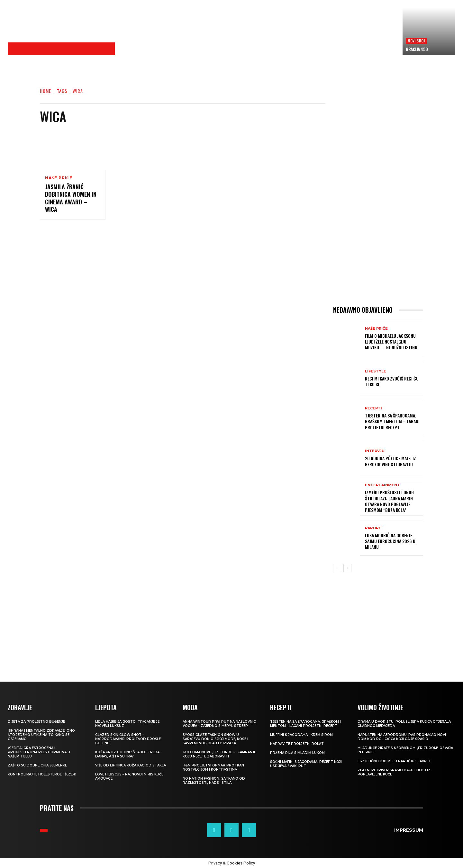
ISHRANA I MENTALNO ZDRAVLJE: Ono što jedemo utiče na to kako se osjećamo (41, 735)
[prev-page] (337, 568)
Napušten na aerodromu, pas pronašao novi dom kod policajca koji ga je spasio (402, 737)
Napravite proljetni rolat (297, 744)
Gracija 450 (417, 49)
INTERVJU (375, 451)
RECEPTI (373, 408)
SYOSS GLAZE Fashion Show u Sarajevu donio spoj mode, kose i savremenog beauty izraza (215, 739)
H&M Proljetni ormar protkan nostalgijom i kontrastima (213, 767)
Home (45, 91)
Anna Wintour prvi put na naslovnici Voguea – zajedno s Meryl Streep (220, 724)
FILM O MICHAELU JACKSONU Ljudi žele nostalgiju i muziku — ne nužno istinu (391, 341)
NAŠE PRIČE (59, 178)
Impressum (409, 830)
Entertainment (382, 485)
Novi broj (416, 41)
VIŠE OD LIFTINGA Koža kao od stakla (131, 765)
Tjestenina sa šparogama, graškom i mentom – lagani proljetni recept (392, 421)
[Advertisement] (259, 39)
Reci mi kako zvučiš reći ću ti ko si (392, 381)
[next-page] (347, 568)
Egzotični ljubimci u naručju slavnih (394, 761)
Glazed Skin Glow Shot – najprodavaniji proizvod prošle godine (128, 739)
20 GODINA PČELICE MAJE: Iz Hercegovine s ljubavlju (390, 461)
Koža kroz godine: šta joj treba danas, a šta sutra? (127, 754)
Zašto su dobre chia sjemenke (37, 765)
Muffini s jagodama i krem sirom (301, 735)
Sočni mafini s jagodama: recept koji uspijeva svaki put (306, 764)
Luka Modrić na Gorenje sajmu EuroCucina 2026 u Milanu (390, 541)
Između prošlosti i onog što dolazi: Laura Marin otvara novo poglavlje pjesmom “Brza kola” (389, 501)
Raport (373, 528)
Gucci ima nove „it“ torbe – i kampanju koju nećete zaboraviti (220, 754)
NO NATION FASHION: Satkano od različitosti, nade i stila (214, 781)
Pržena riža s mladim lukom (297, 753)
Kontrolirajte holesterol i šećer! (42, 774)
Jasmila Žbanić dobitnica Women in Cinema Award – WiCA (71, 198)
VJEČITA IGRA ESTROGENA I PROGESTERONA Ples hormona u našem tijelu (39, 752)
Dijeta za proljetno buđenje (36, 722)
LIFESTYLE (376, 371)
